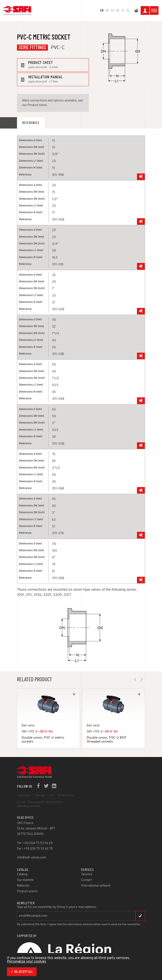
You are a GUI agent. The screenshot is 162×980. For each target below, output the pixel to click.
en (102, 10)
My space (145, 11)
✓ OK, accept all (22, 972)
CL (128, 10)
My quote (136, 11)
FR (107, 10)
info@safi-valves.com (32, 858)
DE (118, 10)
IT (123, 10)
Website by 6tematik (29, 806)
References (31, 123)
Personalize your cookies (27, 962)
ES (113, 10)
